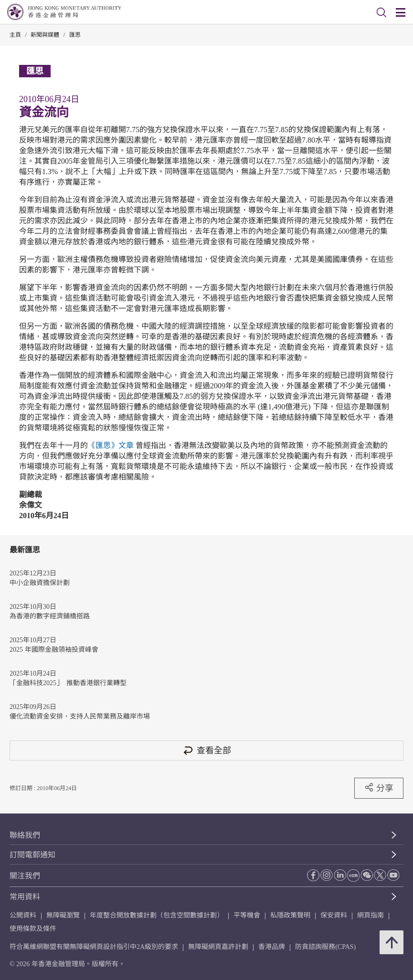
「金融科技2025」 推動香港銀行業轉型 (68, 683)
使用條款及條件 (33, 929)
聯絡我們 (25, 835)
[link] (381, 12)
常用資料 (25, 897)
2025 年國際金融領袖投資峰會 (54, 650)
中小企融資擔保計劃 (40, 583)
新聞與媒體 (45, 35)
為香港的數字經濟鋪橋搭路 (50, 616)
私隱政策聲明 (290, 915)
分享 (379, 788)
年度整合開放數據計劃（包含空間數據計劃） (157, 915)
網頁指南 (371, 915)
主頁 (15, 35)
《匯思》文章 (111, 445)
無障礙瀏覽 (63, 915)
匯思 (75, 35)
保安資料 (334, 915)
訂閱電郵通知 (32, 855)
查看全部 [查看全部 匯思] (207, 750)
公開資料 (23, 915)
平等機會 (247, 915)
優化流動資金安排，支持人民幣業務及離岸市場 (80, 716)
